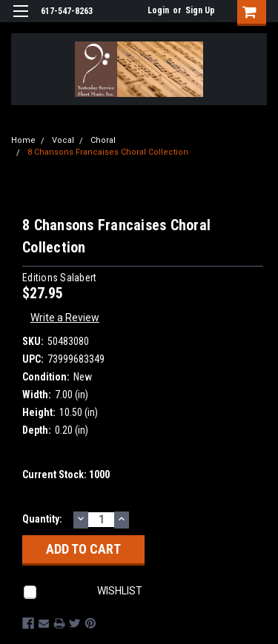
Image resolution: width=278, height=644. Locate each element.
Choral (103, 140)
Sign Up (200, 10)
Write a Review (65, 318)
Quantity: (42, 519)
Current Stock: (66, 474)
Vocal (63, 140)
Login (158, 10)
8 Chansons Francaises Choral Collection (108, 152)
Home (23, 140)
